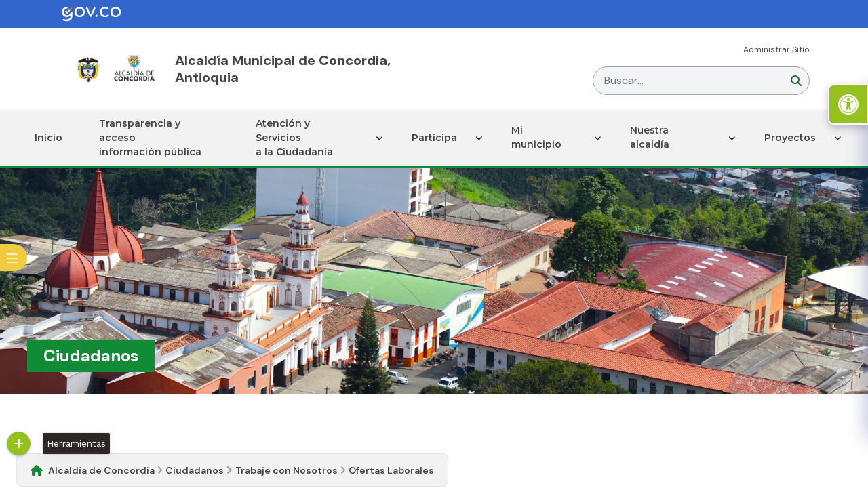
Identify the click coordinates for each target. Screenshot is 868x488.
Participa (434, 138)
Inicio (48, 138)
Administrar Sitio (776, 49)
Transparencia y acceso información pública (150, 138)
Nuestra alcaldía (650, 137)
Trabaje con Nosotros (287, 470)
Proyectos (790, 138)
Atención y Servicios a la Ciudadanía (294, 138)
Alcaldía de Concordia (101, 470)
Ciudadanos (195, 470)
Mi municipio (536, 137)
